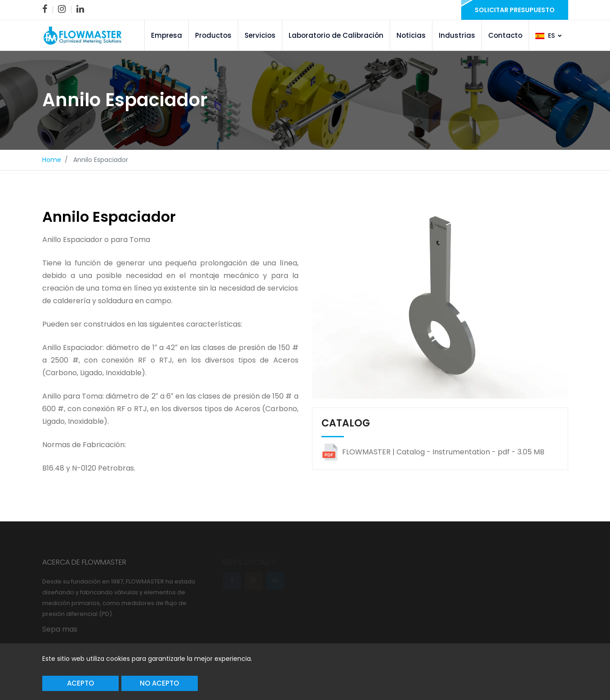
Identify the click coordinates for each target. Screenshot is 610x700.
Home (52, 160)
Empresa (167, 35)
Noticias (411, 35)
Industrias (457, 35)
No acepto (159, 683)
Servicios (260, 35)
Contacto (505, 35)
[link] (45, 9)
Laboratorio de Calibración (336, 35)
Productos (213, 35)
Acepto (80, 683)
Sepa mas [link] (60, 629)
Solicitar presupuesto (515, 10)
